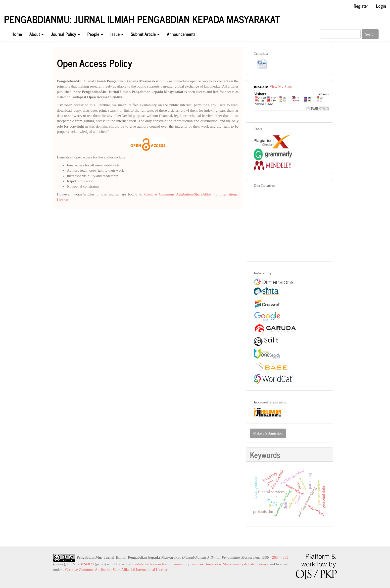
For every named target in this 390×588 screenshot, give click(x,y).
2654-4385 (280, 557)
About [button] (36, 34)
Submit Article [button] (145, 34)
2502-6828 (85, 564)
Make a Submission (268, 433)
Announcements (181, 34)
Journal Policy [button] (65, 34)
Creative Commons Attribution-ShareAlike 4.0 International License (116, 570)
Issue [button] (117, 34)
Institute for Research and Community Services (167, 564)
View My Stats (280, 87)
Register (361, 6)
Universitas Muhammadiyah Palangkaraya (236, 564)
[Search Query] (341, 34)
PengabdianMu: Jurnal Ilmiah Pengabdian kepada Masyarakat (142, 19)
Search (370, 34)
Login (381, 6)
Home (17, 34)
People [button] (95, 34)
